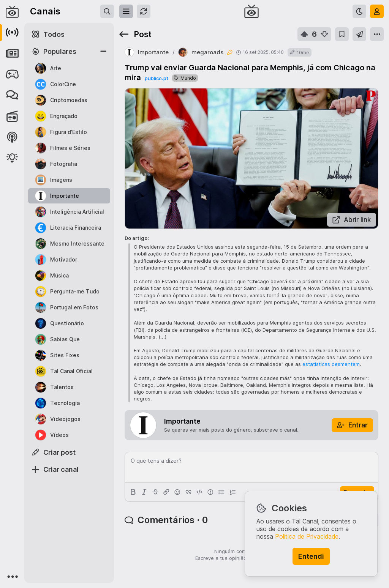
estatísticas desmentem (331, 364)
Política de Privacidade (307, 536)
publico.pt (157, 78)
